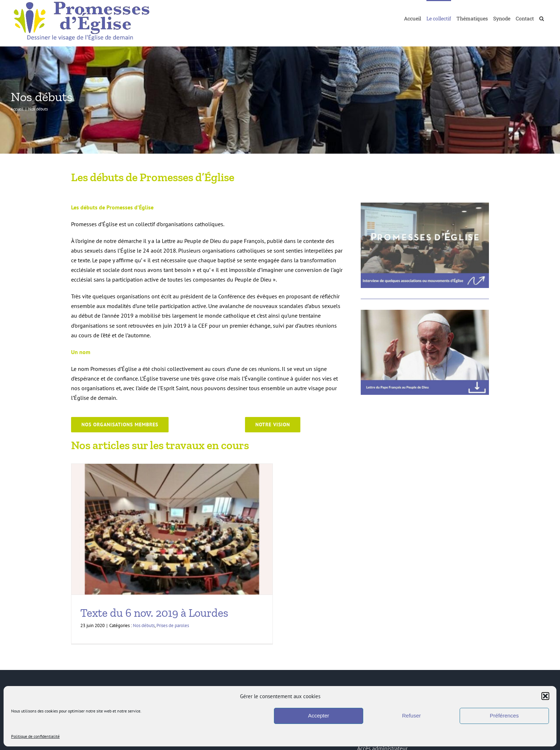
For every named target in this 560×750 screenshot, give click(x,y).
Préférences (504, 716)
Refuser (412, 716)
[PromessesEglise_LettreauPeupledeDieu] (425, 313)
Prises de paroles (173, 625)
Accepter (318, 716)
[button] (545, 696)
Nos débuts (144, 625)
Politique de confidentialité (35, 736)
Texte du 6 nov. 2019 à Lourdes (154, 613)
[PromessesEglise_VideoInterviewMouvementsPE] (425, 205)
